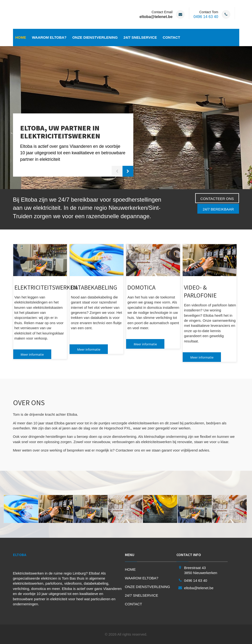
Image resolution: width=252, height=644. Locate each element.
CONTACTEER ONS (217, 199)
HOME (21, 37)
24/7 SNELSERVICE (140, 37)
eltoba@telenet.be (199, 588)
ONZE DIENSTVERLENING (95, 37)
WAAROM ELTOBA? (49, 37)
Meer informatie (32, 354)
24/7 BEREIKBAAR (218, 209)
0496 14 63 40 (206, 17)
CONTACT (171, 37)
